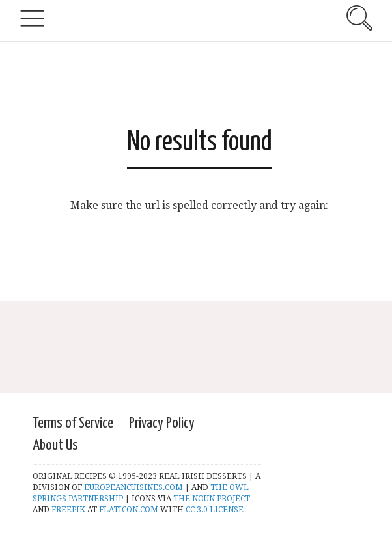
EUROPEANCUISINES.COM (133, 487)
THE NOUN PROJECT (212, 499)
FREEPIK (68, 510)
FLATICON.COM (128, 510)
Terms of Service (73, 423)
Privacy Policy (162, 423)
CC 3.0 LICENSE (215, 510)
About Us (55, 446)
